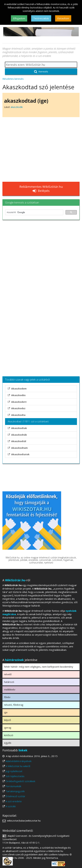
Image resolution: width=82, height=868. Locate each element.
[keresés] (34, 212)
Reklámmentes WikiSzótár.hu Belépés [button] (41, 189)
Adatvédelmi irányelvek (19, 761)
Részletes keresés (13, 79)
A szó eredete (14, 801)
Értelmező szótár (15, 796)
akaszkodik (17, 107)
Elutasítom (63, 18)
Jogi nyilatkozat (14, 771)
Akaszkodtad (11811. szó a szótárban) (28, 421)
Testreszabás (41, 18)
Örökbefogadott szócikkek (20, 781)
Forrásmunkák (13, 786)
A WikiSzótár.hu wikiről (18, 766)
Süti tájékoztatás (15, 776)
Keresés (41, 71)
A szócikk (11, 806)
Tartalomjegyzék (15, 791)
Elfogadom (19, 18)
